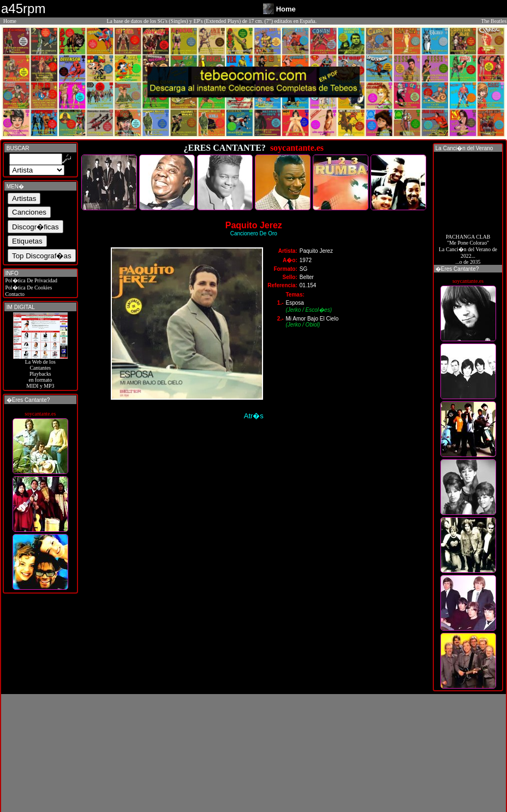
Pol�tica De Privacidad (31, 280)
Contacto (14, 294)
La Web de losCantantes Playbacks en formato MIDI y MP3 (40, 371)
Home (10, 21)
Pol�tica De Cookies (28, 288)
